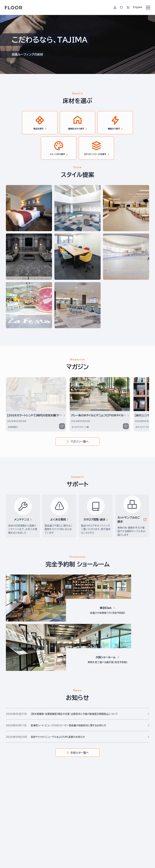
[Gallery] (77, 404)
